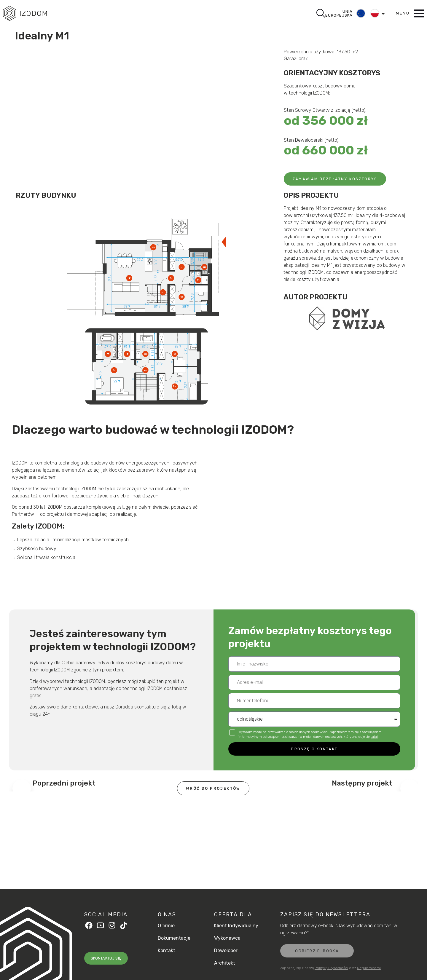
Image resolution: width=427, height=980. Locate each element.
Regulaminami (369, 968)
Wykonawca (227, 938)
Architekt (225, 963)
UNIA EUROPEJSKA (339, 13)
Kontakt (167, 951)
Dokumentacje (174, 938)
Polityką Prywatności (331, 968)
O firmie (166, 926)
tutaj (374, 737)
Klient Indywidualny (236, 926)
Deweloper (226, 951)
